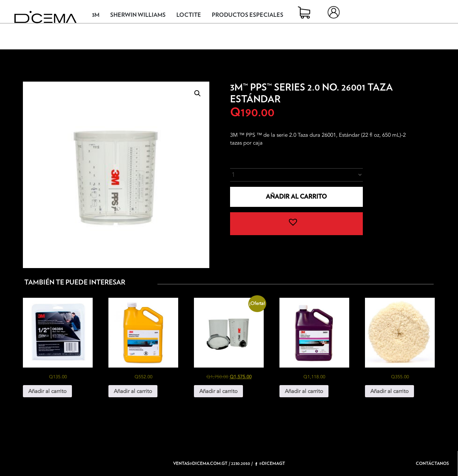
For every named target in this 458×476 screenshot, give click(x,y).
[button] (198, 93)
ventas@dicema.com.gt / (202, 463)
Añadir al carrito (296, 197)
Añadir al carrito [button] (47, 391)
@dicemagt (270, 464)
